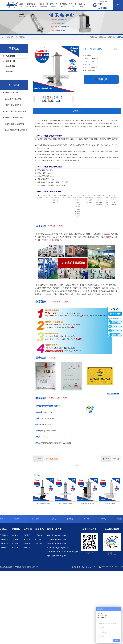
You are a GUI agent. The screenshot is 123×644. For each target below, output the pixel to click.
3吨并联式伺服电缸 (87, 504)
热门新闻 (14, 85)
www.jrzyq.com (58, 437)
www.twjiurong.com (72, 437)
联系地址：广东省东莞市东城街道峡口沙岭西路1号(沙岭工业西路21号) (63, 554)
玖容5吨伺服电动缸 (65, 504)
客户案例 (63, 5)
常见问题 (39, 543)
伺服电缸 (22, 37)
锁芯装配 (15, 543)
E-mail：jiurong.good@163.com (58, 548)
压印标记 (15, 539)
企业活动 (27, 548)
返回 (116, 49)
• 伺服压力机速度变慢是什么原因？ (15, 113)
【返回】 (77, 465)
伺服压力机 (43, 5)
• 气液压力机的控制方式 (12, 105)
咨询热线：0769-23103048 (56, 535)
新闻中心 (82, 5)
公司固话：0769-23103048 (56, 539)
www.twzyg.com (46, 437)
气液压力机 (31, 5)
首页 (21, 5)
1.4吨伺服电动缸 (109, 504)
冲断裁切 (15, 535)
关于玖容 (73, 5)
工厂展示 (27, 535)
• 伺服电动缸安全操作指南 (13, 118)
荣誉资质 (27, 539)
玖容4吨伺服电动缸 (51, 459)
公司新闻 (39, 539)
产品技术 (39, 535)
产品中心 (54, 5)
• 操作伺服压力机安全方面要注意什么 (15, 131)
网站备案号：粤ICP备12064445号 (84, 567)
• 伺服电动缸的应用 (10, 93)
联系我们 (23, 15)
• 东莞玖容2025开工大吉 (12, 99)
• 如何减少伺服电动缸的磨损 (14, 124)
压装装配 (15, 548)
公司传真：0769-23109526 (56, 543)
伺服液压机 (112, 37)
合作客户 (27, 543)
